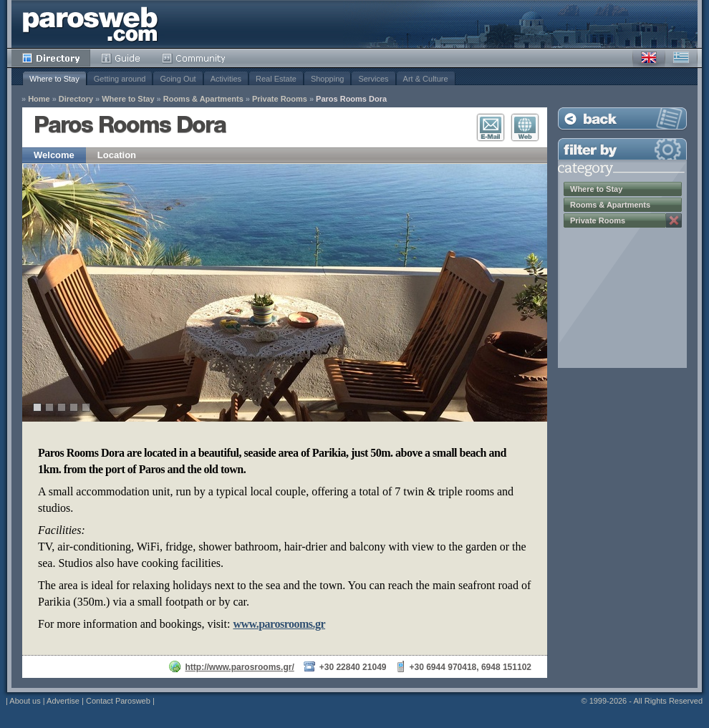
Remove (674, 220)
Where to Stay (54, 79)
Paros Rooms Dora (351, 99)
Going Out (178, 79)
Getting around (120, 79)
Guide (121, 58)
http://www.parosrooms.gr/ (239, 667)
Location (117, 155)
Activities (226, 79)
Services (373, 79)
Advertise (63, 701)
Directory (51, 58)
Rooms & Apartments (203, 99)
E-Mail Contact (491, 127)
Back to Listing (622, 118)
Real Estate (276, 79)
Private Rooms (280, 99)
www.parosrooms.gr (279, 624)
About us (25, 701)
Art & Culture (426, 79)
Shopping (328, 79)
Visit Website (525, 127)
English (649, 58)
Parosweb (90, 24)
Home (39, 99)
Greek (681, 58)
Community (194, 58)
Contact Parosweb (118, 701)
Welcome (54, 155)
